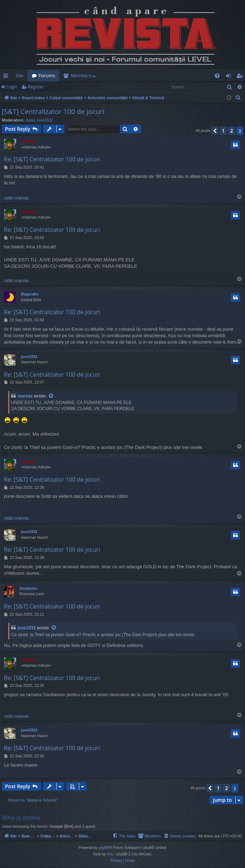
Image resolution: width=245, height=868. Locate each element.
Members (81, 75)
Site (19, 75)
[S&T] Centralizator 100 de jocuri (53, 111)
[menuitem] (159, 76)
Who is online (21, 818)
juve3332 (45, 120)
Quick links (7, 77)
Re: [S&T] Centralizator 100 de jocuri (52, 159)
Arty (110, 855)
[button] (215, 131)
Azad (30, 120)
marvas (29, 141)
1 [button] (223, 131)
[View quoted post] (51, 396)
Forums (47, 75)
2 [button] (231, 131)
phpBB (104, 848)
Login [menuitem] (230, 77)
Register (36, 87)
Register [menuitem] (241, 77)
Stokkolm (28, 588)
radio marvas (16, 198)
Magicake (30, 294)
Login (12, 87)
